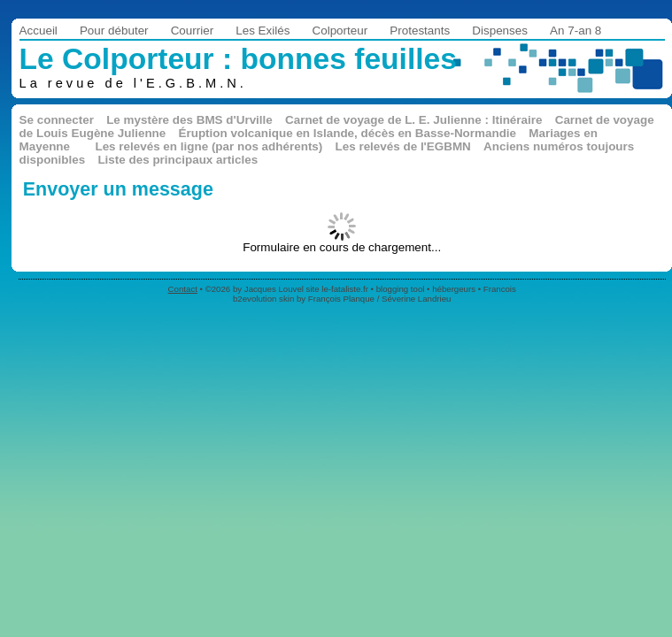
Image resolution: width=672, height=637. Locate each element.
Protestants (420, 31)
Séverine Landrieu (416, 299)
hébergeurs (454, 289)
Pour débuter (114, 31)
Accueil (39, 31)
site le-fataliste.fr (337, 289)
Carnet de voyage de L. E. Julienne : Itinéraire (414, 120)
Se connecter (57, 120)
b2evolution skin (263, 299)
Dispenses (500, 31)
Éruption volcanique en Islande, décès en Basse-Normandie (347, 133)
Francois (500, 289)
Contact (183, 289)
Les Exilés (263, 31)
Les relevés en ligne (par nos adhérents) (209, 146)
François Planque (341, 299)
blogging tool (401, 289)
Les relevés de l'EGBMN (403, 146)
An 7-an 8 (575, 31)
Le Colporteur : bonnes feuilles (238, 59)
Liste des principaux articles (178, 160)
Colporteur (340, 31)
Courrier (193, 31)
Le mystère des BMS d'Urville (189, 120)
